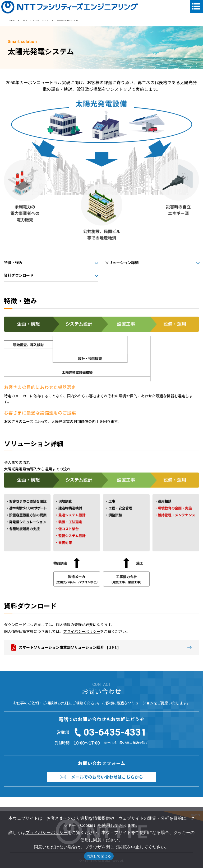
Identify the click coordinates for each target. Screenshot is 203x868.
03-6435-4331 (115, 732)
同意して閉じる (99, 856)
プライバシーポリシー (82, 631)
